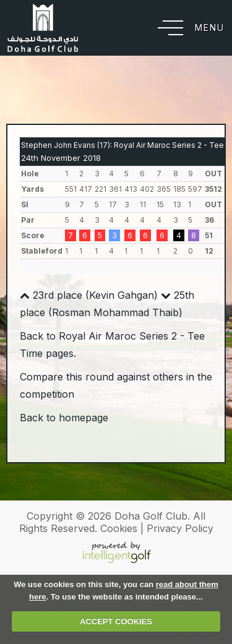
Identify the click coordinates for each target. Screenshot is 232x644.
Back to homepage (64, 418)
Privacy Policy (180, 528)
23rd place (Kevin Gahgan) (89, 295)
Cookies (119, 528)
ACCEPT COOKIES (116, 621)
